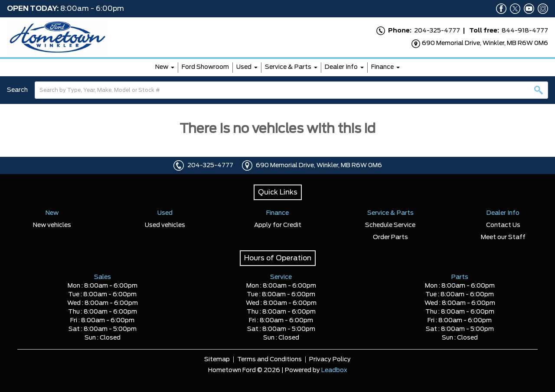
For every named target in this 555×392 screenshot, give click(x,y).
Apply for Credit (278, 225)
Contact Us (503, 225)
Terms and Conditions (269, 360)
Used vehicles (165, 225)
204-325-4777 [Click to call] (210, 165)
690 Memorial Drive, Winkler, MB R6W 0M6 (319, 165)
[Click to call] (179, 165)
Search (17, 90)
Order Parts (390, 237)
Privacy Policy (330, 360)
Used (244, 67)
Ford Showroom (205, 67)
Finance (382, 67)
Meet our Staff (503, 237)
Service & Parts (288, 67)
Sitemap (217, 360)
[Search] (291, 90)
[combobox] (291, 90)
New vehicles (52, 225)
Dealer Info (341, 67)
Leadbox (334, 370)
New (162, 67)
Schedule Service (390, 225)
